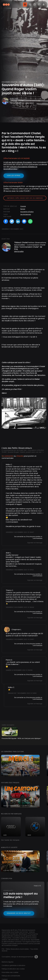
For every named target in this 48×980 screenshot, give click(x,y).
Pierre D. (9, 660)
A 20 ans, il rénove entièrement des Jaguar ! (19, 870)
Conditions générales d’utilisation (13, 965)
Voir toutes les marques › (11, 840)
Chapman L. (16, 629)
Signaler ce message (35, 543)
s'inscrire (20, 456)
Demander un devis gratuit (19, 913)
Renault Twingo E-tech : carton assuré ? (19, 806)
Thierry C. (10, 590)
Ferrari (23, 209)
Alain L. (9, 553)
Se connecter (7, 456)
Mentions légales (8, 962)
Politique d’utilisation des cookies (13, 969)
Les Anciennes (26, 214)
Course (23, 206)
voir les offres (14, 176)
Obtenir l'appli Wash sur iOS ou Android (25, 198)
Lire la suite (19, 251)
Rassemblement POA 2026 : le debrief (16, 775)
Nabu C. (9, 464)
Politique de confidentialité (11, 976)
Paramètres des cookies (10, 972)
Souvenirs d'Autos (27, 212)
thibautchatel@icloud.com (22, 369)
